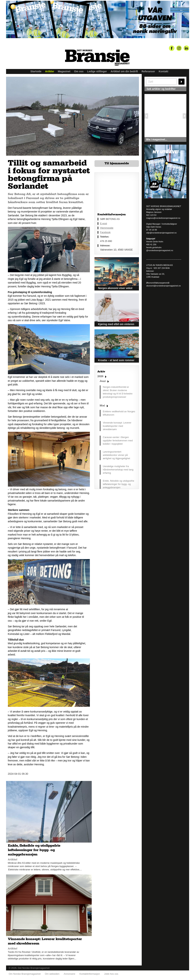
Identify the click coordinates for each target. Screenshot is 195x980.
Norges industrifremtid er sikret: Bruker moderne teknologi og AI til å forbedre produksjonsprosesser (118, 392)
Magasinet (64, 71)
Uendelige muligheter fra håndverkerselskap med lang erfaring (118, 470)
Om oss (79, 71)
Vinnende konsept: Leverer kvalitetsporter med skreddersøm (117, 426)
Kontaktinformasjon (90, 971)
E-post (104, 223)
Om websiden (52, 971)
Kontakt (163, 71)
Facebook (105, 232)
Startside (36, 71)
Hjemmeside (107, 228)
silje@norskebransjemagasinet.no (161, 233)
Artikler (50, 71)
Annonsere (69, 971)
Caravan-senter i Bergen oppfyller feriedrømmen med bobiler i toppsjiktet (118, 441)
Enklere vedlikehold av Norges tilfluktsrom (119, 413)
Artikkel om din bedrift (124, 71)
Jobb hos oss (111, 971)
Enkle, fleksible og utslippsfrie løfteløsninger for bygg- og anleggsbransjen (119, 484)
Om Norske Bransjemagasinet (25, 971)
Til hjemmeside (117, 163)
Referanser (148, 71)
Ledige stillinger (97, 71)
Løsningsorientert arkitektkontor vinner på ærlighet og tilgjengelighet (117, 455)
